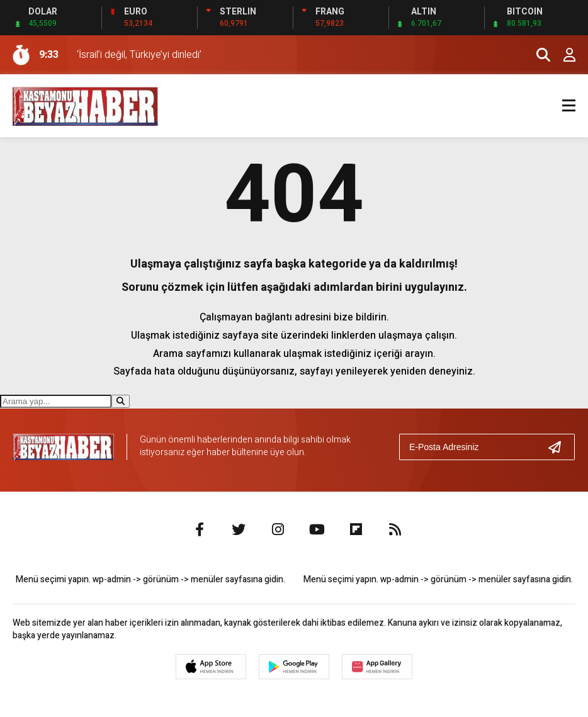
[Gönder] (560, 447)
